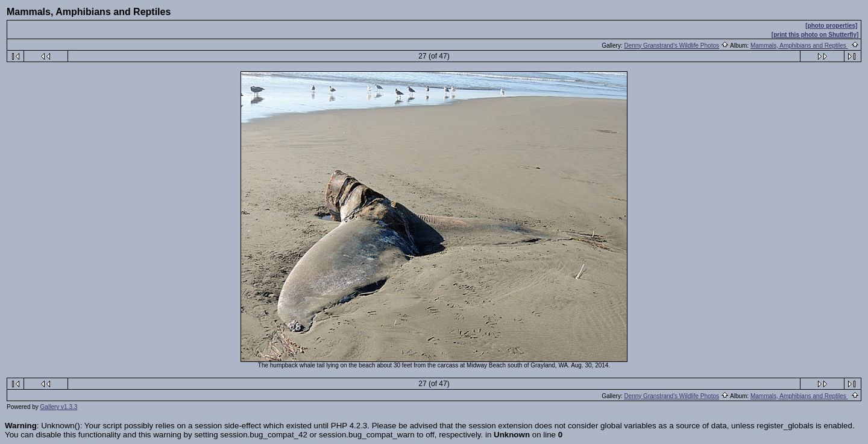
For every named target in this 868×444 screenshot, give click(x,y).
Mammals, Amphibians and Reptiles (799, 46)
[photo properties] (831, 26)
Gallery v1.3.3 (59, 407)
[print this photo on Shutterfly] (815, 35)
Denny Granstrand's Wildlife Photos (671, 46)
